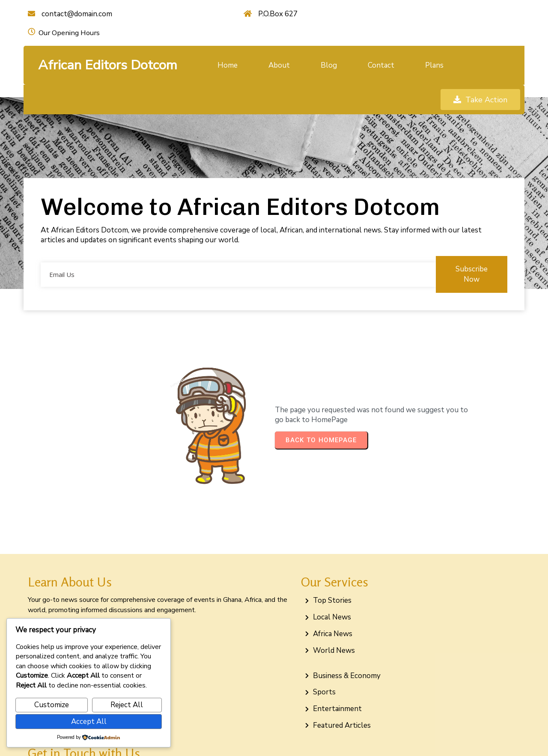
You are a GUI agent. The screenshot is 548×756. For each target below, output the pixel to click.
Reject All (127, 705)
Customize (52, 705)
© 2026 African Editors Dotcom (274, 740)
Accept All (89, 722)
